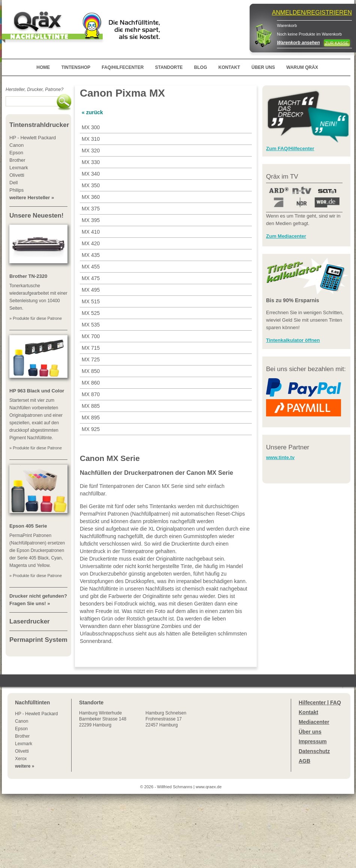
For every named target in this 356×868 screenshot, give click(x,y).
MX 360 (91, 197)
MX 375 (91, 209)
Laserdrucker (30, 621)
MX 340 (91, 174)
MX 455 (91, 267)
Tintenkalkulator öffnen (293, 340)
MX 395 (91, 220)
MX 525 (91, 313)
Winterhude (103, 719)
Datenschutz (314, 751)
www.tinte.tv (280, 457)
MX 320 (91, 151)
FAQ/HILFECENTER (123, 67)
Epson (21, 729)
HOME (43, 67)
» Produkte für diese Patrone (36, 318)
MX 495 (91, 290)
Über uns (310, 732)
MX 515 (91, 301)
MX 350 (91, 185)
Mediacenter (314, 722)
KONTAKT (229, 67)
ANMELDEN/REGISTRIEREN (312, 13)
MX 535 (91, 325)
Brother (22, 736)
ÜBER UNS (263, 67)
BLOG (201, 67)
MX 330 (91, 162)
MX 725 (91, 359)
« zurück (92, 112)
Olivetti (22, 751)
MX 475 (91, 278)
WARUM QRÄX (302, 67)
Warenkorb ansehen (298, 43)
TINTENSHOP (76, 67)
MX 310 (91, 139)
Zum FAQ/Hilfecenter (290, 148)
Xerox (21, 759)
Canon (22, 721)
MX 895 (91, 418)
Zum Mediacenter (286, 236)
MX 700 (91, 336)
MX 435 (91, 255)
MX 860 (91, 383)
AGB (304, 761)
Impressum (313, 741)
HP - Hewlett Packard (37, 714)
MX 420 (91, 243)
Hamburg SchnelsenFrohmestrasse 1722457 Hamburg (166, 719)
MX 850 (91, 371)
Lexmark (24, 744)
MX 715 (91, 348)
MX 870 (91, 394)
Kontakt (308, 712)
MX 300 (91, 127)
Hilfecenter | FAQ (320, 702)
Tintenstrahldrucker (39, 125)
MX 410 (91, 232)
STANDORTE (169, 67)
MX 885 (91, 406)
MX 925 (91, 429)
